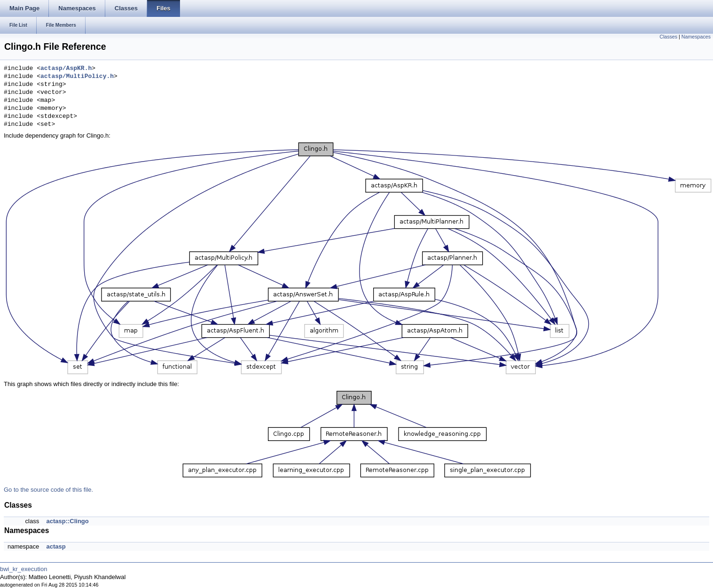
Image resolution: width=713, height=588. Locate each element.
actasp (56, 546)
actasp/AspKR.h (66, 69)
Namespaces (696, 37)
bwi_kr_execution (24, 569)
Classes (668, 37)
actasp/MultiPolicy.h (77, 77)
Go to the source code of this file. (48, 490)
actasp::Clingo (67, 521)
